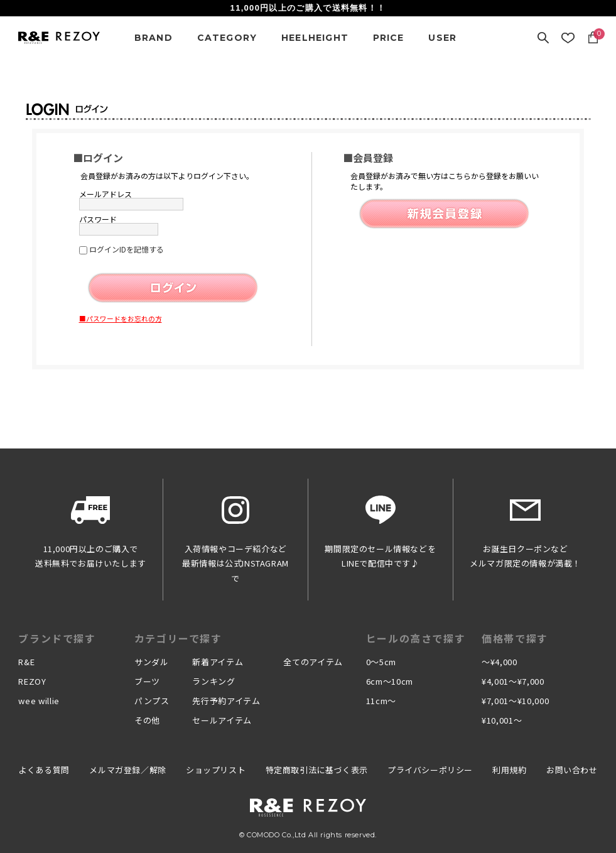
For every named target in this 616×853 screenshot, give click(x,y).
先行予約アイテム (226, 701)
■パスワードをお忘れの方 (121, 318)
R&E (26, 662)
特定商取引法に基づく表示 (317, 770)
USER (442, 38)
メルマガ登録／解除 (127, 770)
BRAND (154, 38)
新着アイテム (218, 662)
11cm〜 (381, 701)
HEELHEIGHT (315, 38)
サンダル (152, 662)
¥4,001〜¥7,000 (513, 681)
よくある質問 (44, 770)
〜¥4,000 (500, 662)
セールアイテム (222, 720)
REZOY (32, 681)
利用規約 (509, 770)
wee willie (39, 701)
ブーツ (147, 681)
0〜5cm (381, 662)
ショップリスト (216, 770)
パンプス (152, 701)
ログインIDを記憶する (127, 249)
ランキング (213, 681)
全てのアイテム (313, 662)
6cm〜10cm (390, 681)
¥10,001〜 (502, 720)
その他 (147, 720)
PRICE (389, 38)
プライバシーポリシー (430, 770)
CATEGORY (227, 38)
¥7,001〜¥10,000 (515, 701)
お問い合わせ (572, 770)
